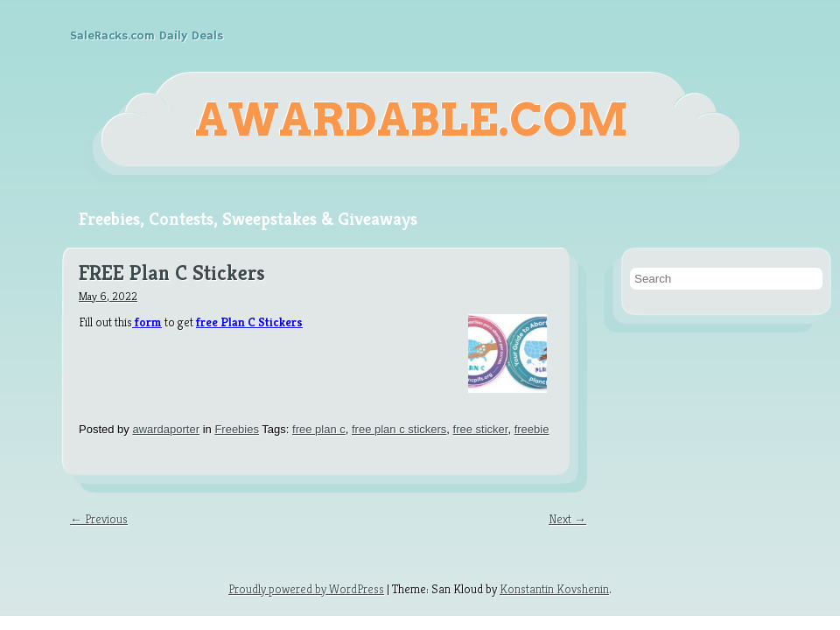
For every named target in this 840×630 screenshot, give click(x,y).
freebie (532, 429)
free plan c (319, 429)
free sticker (481, 429)
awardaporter (166, 429)
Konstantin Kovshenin (554, 589)
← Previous (99, 519)
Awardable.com (412, 120)
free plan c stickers (399, 429)
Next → (567, 519)
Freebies (237, 429)
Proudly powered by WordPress (306, 589)
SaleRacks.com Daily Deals (147, 36)
